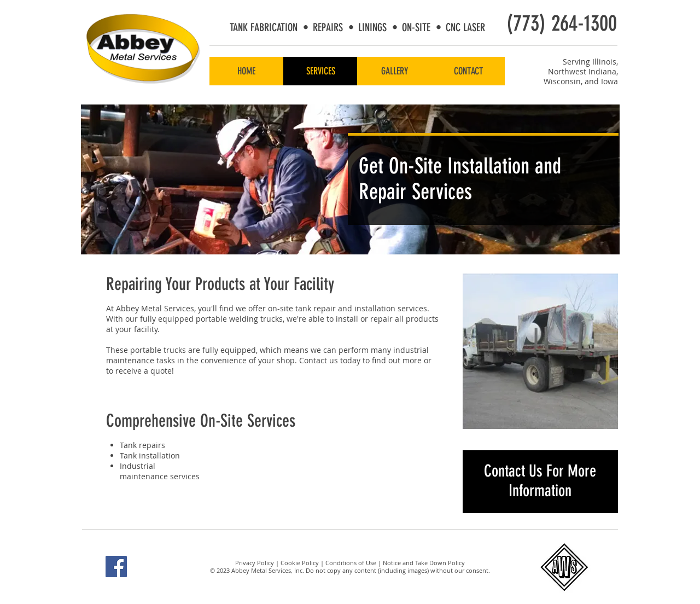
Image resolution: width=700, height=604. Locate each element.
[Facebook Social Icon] (116, 567)
